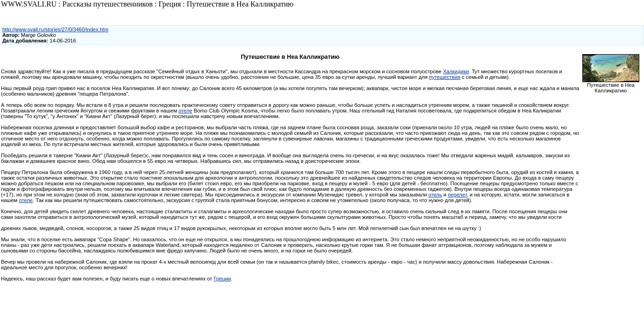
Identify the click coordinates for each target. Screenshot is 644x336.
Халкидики (456, 71)
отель (435, 195)
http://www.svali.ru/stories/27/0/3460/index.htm (55, 29)
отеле (186, 111)
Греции (222, 279)
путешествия (445, 77)
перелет (457, 195)
